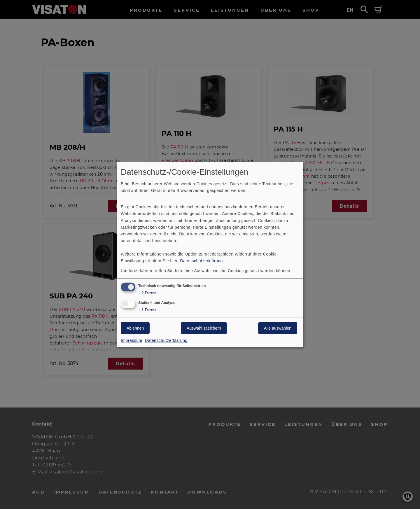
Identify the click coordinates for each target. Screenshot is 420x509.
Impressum (132, 340)
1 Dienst (147, 310)
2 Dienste (148, 293)
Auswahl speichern (204, 328)
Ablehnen (135, 328)
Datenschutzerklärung (202, 261)
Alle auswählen (278, 328)
